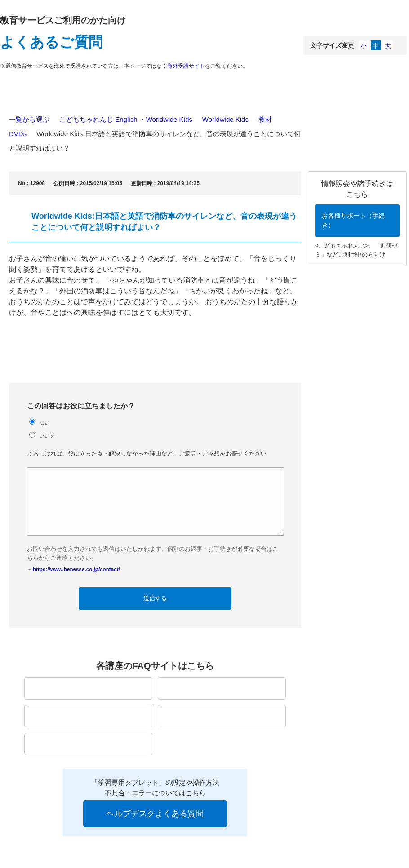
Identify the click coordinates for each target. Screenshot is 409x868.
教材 (265, 119)
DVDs (18, 134)
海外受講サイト (186, 66)
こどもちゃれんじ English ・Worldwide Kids (126, 119)
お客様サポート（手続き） (353, 220)
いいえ (47, 436)
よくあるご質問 (51, 42)
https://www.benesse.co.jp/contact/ (76, 569)
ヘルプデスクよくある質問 (155, 814)
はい (44, 423)
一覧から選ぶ (29, 119)
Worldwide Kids (225, 119)
